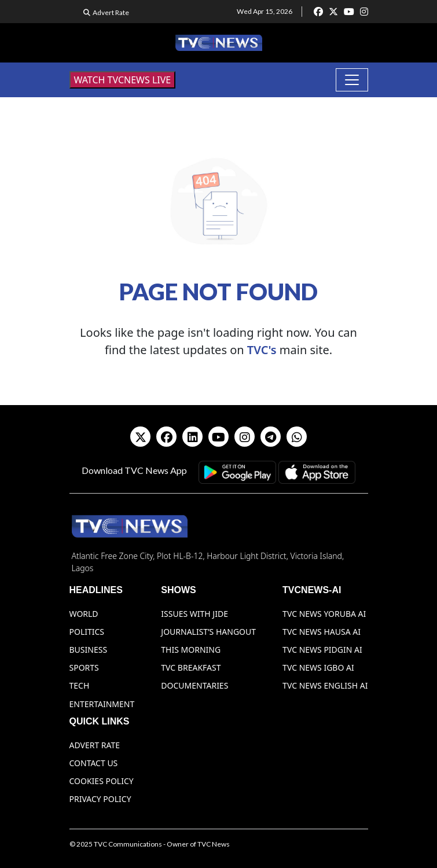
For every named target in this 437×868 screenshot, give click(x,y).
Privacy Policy (100, 799)
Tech (80, 685)
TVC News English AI (325, 685)
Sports (84, 667)
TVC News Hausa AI (322, 632)
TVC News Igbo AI (318, 667)
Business (89, 650)
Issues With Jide (194, 614)
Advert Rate (111, 12)
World (84, 614)
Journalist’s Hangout (208, 632)
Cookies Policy (102, 781)
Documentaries (194, 685)
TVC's (262, 350)
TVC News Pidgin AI (322, 650)
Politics (87, 632)
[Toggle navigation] (352, 80)
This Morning (191, 650)
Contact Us (94, 763)
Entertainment (102, 704)
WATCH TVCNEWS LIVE (123, 80)
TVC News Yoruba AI (324, 614)
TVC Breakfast (191, 667)
